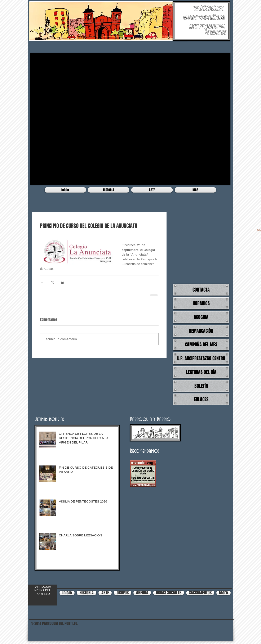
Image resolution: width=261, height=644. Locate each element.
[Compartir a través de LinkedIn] (63, 282)
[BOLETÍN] (201, 386)
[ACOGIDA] (201, 317)
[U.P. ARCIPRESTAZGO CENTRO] (201, 358)
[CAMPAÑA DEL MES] (201, 344)
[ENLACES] (201, 399)
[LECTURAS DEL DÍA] (201, 372)
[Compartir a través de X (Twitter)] (52, 282)
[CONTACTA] (201, 290)
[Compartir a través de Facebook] (42, 282)
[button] (130, 119)
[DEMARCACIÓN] (201, 331)
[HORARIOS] (201, 303)
